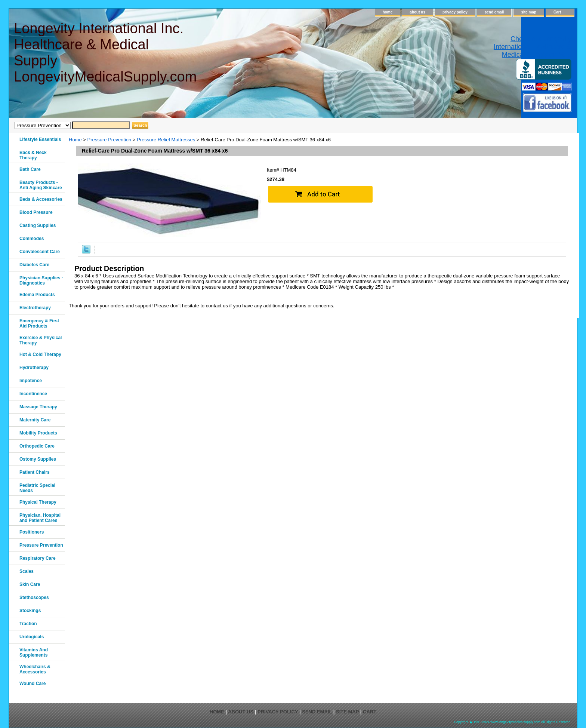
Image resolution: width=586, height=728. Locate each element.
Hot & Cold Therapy (40, 354)
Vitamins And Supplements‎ (34, 652)
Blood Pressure (36, 212)
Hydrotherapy (34, 368)
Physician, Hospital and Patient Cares (40, 518)
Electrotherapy (35, 308)
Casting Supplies (38, 225)
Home (75, 140)
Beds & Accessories (41, 199)
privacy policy (455, 12)
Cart (557, 12)
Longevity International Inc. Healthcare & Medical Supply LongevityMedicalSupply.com (105, 53)
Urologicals (32, 637)
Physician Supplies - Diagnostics (41, 280)
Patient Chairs (35, 472)
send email (494, 12)
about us (417, 12)
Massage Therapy (38, 407)
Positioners (32, 532)
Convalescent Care (40, 252)
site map (529, 12)
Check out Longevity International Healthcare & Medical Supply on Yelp (533, 47)
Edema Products (37, 295)
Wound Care (33, 684)
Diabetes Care (34, 265)
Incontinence (33, 394)
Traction (28, 624)
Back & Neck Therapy (33, 155)
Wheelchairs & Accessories (35, 669)
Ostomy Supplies (38, 459)
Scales (27, 571)
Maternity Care (35, 420)
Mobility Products (38, 433)
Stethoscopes (34, 598)
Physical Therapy (38, 502)
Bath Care (30, 169)
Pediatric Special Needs (37, 488)
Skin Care (30, 584)
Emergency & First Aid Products (39, 323)
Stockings (30, 611)
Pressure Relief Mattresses (166, 140)
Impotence (31, 381)
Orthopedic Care (37, 446)
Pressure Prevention (110, 140)
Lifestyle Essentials (40, 139)
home (388, 12)
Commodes (32, 239)
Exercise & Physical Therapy (41, 340)
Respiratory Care (38, 558)
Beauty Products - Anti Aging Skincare (41, 185)
